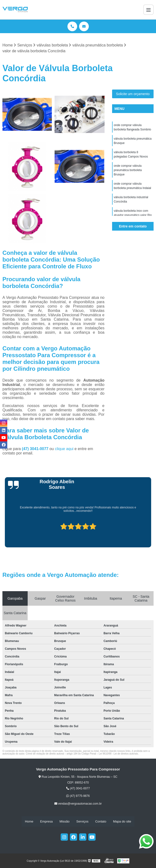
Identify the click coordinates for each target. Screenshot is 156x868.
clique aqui (64, 449)
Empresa (46, 821)
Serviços (82, 821)
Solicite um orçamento (133, 94)
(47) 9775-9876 (78, 796)
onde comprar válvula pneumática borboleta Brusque (128, 170)
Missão (64, 821)
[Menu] (148, 10)
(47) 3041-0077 (36, 449)
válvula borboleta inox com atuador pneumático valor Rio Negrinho (133, 215)
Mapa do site (122, 821)
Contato (101, 821)
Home (29, 821)
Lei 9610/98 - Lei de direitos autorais (118, 754)
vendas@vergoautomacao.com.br (78, 804)
